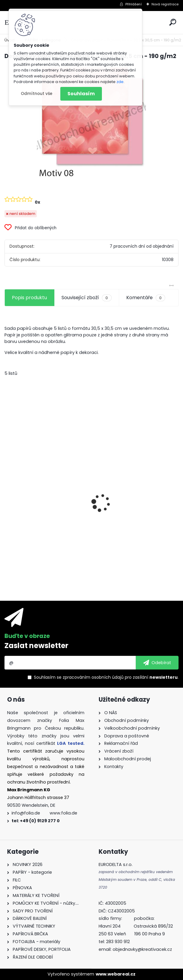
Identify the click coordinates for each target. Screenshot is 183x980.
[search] (173, 22)
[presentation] (8, 492)
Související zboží (86, 298)
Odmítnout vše (37, 94)
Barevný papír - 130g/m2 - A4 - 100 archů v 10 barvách (45, 533)
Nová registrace (165, 4)
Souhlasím (81, 94)
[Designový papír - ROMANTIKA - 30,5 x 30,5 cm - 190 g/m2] (91, 122)
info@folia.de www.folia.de (44, 813)
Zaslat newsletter (36, 646)
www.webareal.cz (116, 974)
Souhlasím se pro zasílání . (106, 677)
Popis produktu (29, 298)
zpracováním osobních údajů (93, 677)
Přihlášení (134, 4)
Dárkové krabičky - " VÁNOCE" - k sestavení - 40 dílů (135, 528)
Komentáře (146, 298)
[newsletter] (157, 663)
